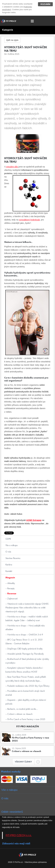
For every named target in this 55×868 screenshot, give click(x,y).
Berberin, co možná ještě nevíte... (22, 709)
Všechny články (25, 762)
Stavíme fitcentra (13, 558)
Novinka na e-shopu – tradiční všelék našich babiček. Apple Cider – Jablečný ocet (27, 618)
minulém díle (12, 167)
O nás (8, 552)
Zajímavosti (12, 599)
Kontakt (9, 571)
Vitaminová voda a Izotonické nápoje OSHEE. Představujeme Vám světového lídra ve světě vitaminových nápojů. (27, 608)
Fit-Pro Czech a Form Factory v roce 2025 (26, 719)
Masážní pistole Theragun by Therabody (25, 654)
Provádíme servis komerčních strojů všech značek (25, 693)
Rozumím (45, 4)
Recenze (12, 593)
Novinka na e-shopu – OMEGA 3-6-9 (25, 635)
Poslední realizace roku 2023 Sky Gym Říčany (28, 686)
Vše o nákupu (12, 545)
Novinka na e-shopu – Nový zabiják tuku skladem (25, 627)
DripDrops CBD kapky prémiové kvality (25, 649)
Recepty (11, 588)
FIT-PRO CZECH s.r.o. (19, 835)
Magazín (10, 577)
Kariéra (9, 565)
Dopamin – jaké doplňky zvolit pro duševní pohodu (26, 702)
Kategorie (8, 30)
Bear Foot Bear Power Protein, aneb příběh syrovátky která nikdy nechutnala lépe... (26, 679)
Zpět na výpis (12, 40)
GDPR (8, 539)
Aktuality (11, 583)
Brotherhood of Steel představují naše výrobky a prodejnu (27, 661)
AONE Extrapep (34, 520)
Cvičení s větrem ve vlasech (20, 714)
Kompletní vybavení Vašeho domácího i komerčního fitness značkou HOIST (24, 670)
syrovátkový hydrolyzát (29, 220)
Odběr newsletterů (12, 812)
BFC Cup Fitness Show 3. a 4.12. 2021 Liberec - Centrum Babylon (24, 642)
